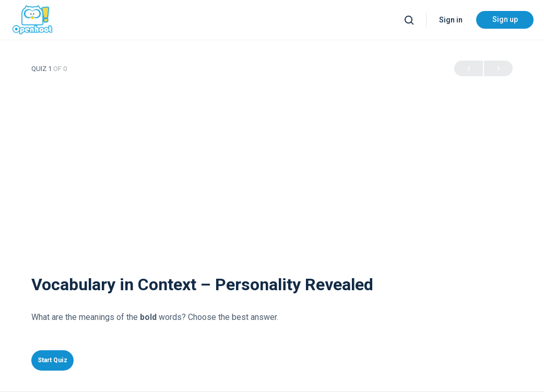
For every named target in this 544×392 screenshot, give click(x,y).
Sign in (451, 20)
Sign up (505, 19)
